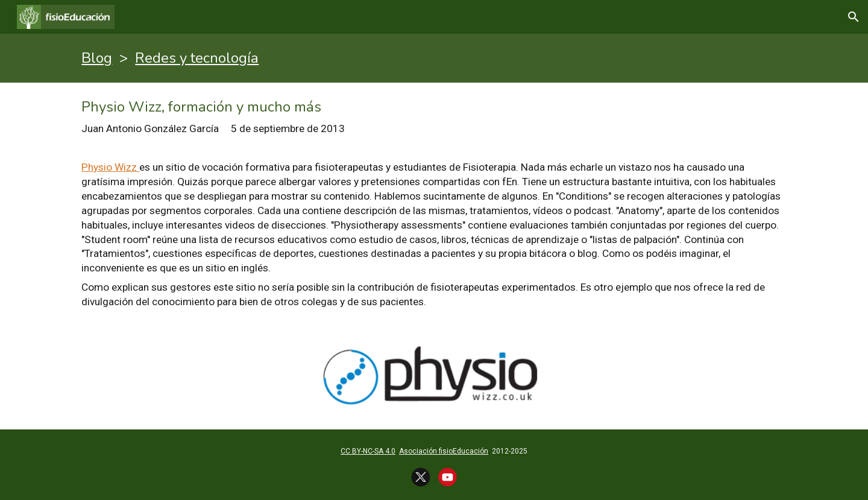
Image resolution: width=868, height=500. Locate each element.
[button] (854, 17)
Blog (97, 58)
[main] (434, 58)
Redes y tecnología (197, 58)
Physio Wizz (110, 167)
